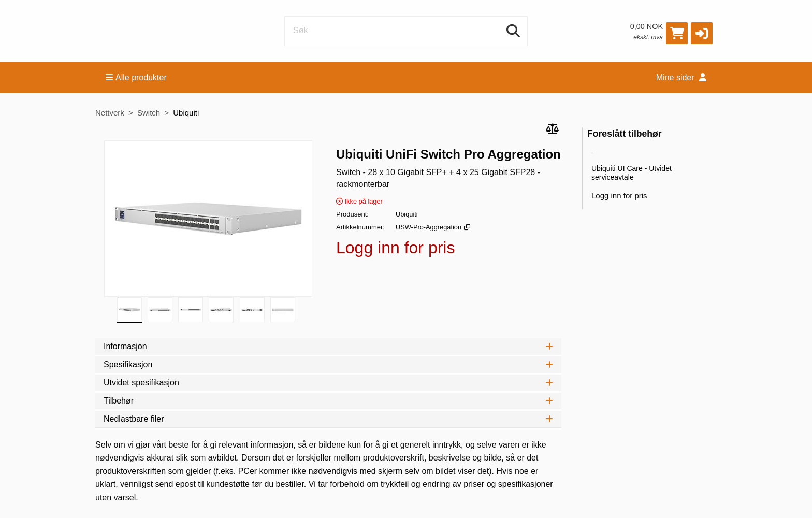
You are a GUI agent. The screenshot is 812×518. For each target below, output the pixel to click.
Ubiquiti (186, 113)
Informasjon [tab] (328, 346)
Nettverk (110, 113)
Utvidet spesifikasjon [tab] (328, 383)
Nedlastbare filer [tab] (328, 419)
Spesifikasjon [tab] (328, 364)
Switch (149, 113)
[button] (702, 33)
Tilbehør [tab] (328, 401)
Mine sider (681, 77)
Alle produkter (136, 77)
